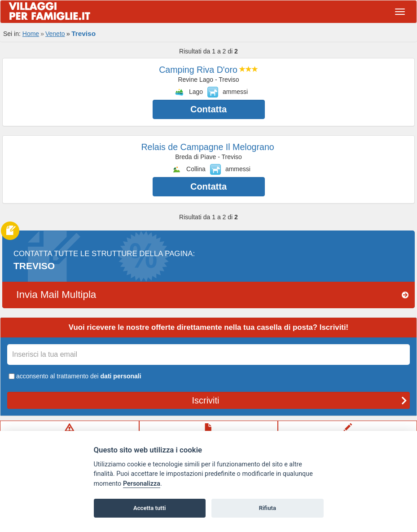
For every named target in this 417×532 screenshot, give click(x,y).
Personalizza (142, 484)
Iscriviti (299, 400)
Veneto (55, 34)
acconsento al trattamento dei (74, 376)
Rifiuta (268, 508)
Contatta (208, 109)
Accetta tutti (150, 508)
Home (31, 34)
